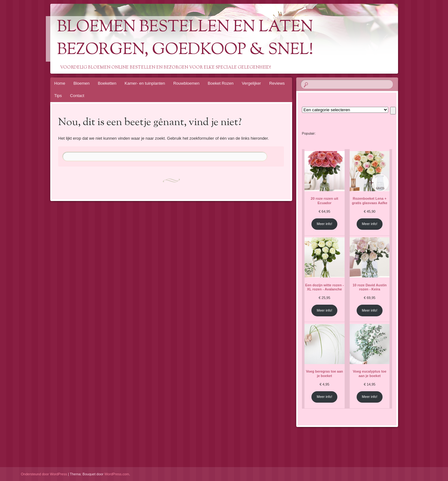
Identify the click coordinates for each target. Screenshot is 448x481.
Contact (77, 96)
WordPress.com (117, 474)
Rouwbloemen (186, 83)
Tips (58, 96)
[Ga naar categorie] (393, 111)
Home (60, 83)
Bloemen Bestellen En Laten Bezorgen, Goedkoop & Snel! (185, 39)
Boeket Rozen (221, 83)
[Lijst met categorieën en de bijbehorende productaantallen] (345, 110)
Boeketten (107, 83)
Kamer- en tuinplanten (145, 83)
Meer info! (325, 224)
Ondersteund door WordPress (44, 474)
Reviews (277, 83)
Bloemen (81, 83)
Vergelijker (252, 83)
